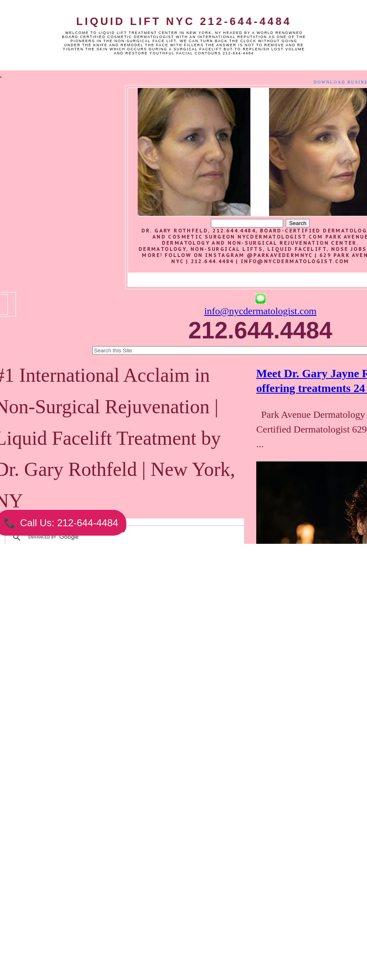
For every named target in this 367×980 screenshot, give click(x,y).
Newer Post (61, 938)
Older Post (205, 938)
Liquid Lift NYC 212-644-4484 (184, 21)
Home (134, 938)
